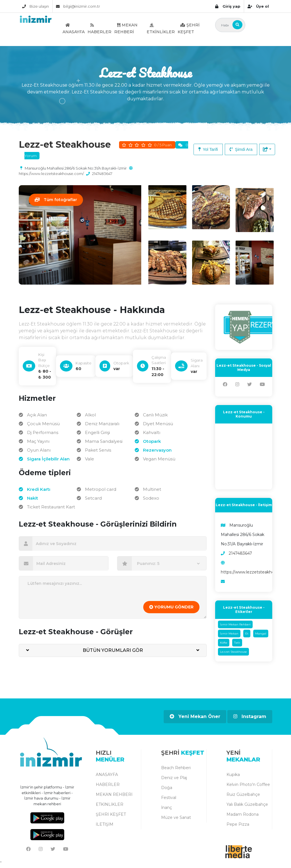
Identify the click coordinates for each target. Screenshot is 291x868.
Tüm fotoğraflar (56, 200)
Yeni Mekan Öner (195, 719)
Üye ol (258, 6)
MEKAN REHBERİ (126, 28)
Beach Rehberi (176, 770)
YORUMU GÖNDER (171, 610)
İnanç (167, 810)
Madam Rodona (243, 817)
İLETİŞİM (105, 827)
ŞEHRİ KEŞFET (189, 28)
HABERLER (99, 28)
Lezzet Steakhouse (233, 655)
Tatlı (237, 645)
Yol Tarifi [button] (208, 149)
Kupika (233, 777)
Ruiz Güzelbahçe (243, 797)
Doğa (167, 790)
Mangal (261, 636)
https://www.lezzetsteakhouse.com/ (51, 174)
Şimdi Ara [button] (241, 149)
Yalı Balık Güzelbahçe (247, 807)
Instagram (250, 719)
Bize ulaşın (36, 6)
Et (247, 636)
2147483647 (102, 174)
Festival (169, 800)
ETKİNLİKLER (161, 28)
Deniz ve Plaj (174, 780)
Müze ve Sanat (176, 820)
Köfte (224, 645)
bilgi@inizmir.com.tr (78, 6)
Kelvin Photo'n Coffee (248, 787)
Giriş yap (228, 6)
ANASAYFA (74, 28)
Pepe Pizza (238, 827)
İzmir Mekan (229, 636)
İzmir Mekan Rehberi (235, 627)
